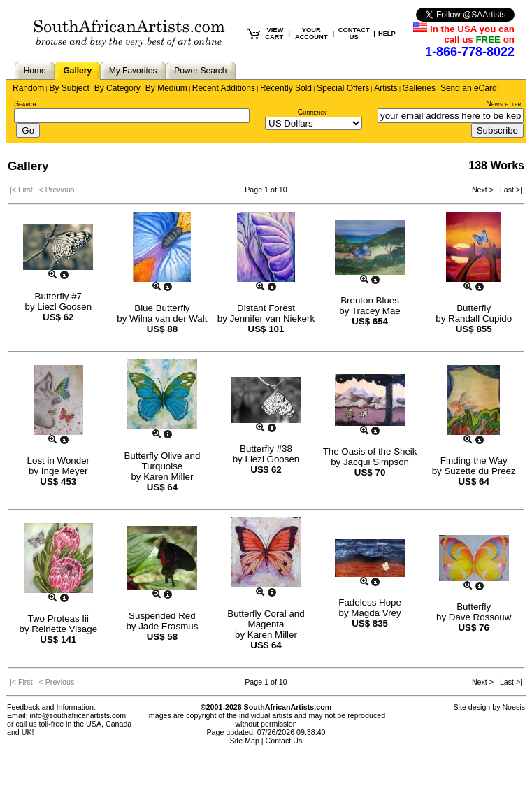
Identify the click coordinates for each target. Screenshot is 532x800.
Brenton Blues (370, 300)
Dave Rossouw (480, 617)
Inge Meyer (65, 471)
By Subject (69, 88)
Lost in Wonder (58, 460)
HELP (387, 34)
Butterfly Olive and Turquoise (162, 461)
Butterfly (474, 308)
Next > (484, 190)
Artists (386, 88)
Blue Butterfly (162, 308)
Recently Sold (286, 88)
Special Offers (343, 88)
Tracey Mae (376, 311)
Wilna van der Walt (168, 319)
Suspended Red (162, 616)
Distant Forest (266, 308)
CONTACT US (354, 34)
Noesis (513, 707)
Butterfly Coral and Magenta (266, 619)
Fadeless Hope (370, 602)
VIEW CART (274, 34)
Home (35, 71)
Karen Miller (168, 477)
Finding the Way (474, 460)
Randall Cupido (480, 319)
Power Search (200, 71)
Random (28, 88)
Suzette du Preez (480, 471)
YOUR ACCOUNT (311, 34)
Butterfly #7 (58, 296)
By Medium (166, 88)
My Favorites (133, 71)
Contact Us (284, 741)
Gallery (77, 71)
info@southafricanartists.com (78, 715)
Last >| (509, 190)
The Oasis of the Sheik (370, 451)
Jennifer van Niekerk (273, 319)
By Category (117, 88)
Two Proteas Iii (58, 619)
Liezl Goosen (64, 307)
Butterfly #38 (266, 449)
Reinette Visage (64, 629)
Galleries (419, 88)
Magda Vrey (376, 613)
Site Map (245, 741)
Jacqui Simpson (376, 462)
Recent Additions (224, 88)
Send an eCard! (470, 88)
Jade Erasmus (168, 626)
